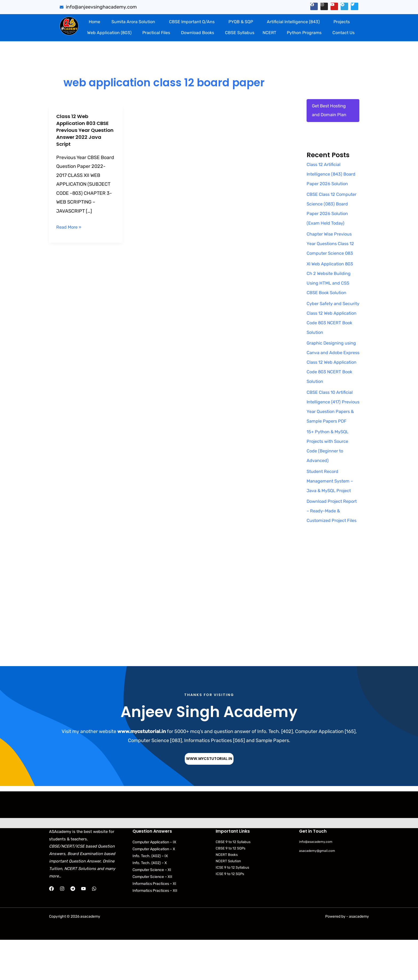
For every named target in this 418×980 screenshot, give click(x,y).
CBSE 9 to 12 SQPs (231, 888)
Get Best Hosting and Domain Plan (331, 111)
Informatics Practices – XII (155, 931)
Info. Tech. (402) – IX (150, 896)
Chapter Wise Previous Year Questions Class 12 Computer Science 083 (333, 264)
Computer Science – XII (152, 917)
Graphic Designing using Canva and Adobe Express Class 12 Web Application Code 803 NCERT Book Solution (333, 383)
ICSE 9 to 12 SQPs (230, 914)
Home (95, 22)
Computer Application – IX (154, 882)
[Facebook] (51, 929)
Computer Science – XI (152, 910)
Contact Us (343, 33)
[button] (134, 22)
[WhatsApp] (94, 929)
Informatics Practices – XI (154, 924)
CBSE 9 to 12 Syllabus (233, 882)
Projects (342, 22)
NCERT (269, 33)
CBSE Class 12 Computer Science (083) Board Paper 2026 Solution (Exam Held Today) (330, 225)
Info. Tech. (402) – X (150, 903)
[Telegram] (73, 929)
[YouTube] (83, 929)
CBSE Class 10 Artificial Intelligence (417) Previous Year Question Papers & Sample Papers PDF (332, 432)
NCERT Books (227, 895)
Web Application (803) (109, 33)
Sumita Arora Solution (133, 22)
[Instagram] (62, 929)
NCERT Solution (228, 902)
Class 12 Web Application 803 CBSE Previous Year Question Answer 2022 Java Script (85, 130)
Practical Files (156, 33)
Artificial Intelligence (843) (293, 22)
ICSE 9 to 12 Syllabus (232, 908)
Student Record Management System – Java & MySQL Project (332, 511)
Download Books (198, 33)
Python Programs (304, 33)
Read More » (70, 226)
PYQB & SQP (241, 22)
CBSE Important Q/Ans (192, 22)
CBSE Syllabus (240, 33)
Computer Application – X (154, 889)
